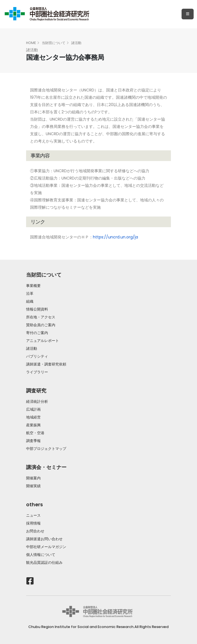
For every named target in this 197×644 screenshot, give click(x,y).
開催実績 (33, 486)
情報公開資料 (37, 309)
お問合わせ (35, 531)
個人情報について (41, 555)
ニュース (33, 515)
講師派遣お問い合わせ (44, 539)
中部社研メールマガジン (46, 547)
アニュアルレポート (43, 341)
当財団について (54, 43)
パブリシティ (37, 356)
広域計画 (33, 409)
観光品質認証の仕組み (44, 563)
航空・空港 (35, 433)
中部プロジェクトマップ (46, 449)
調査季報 (33, 441)
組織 (30, 301)
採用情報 (33, 523)
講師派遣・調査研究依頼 (46, 364)
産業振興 (33, 425)
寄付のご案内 (37, 333)
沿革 (30, 294)
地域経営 (33, 417)
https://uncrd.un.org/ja (115, 237)
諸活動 (76, 43)
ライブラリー (37, 372)
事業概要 (33, 286)
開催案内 (33, 478)
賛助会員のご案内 (41, 325)
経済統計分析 (37, 402)
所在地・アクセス (41, 317)
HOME (31, 43)
